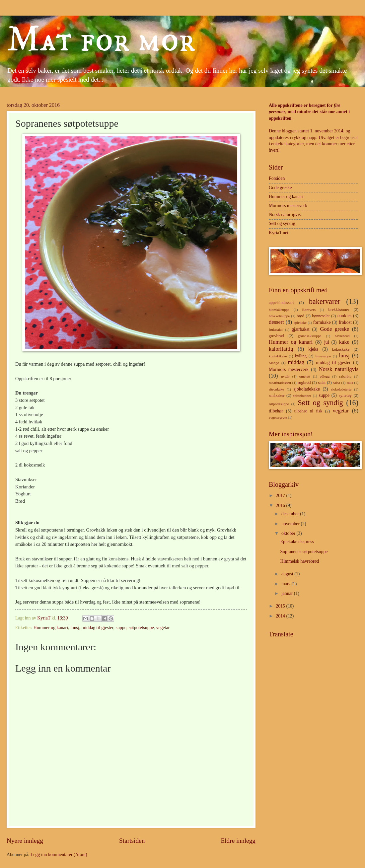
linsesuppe (323, 356)
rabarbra (345, 376)
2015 (281, 606)
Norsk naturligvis (285, 215)
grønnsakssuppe (310, 336)
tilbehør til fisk (308, 411)
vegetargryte (278, 417)
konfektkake (278, 356)
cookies (344, 316)
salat (322, 383)
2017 (281, 496)
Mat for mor (101, 40)
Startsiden (132, 841)
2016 (281, 506)
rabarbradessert (280, 383)
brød (300, 316)
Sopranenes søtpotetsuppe (304, 552)
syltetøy (345, 396)
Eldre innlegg (238, 841)
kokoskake (341, 349)
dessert (276, 322)
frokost (345, 322)
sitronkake (276, 389)
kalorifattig (281, 349)
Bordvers (309, 310)
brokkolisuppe (279, 316)
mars (286, 584)
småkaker (277, 396)
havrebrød (342, 336)
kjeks (313, 349)
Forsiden (277, 178)
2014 (281, 616)
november (291, 524)
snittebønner (302, 396)
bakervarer (325, 301)
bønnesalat (321, 316)
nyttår (285, 376)
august (288, 574)
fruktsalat (276, 329)
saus (350, 383)
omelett (305, 376)
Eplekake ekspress (297, 542)
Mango (274, 363)
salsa (336, 383)
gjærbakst (301, 329)
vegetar (163, 628)
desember (291, 514)
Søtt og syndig (282, 223)
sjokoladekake (307, 389)
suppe (121, 628)
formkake (322, 322)
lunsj (75, 628)
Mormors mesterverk (288, 206)
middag (296, 362)
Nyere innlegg (25, 841)
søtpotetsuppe (141, 628)
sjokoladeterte (341, 389)
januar (288, 593)
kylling (301, 356)
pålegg (325, 376)
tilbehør (276, 411)
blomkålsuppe (279, 310)
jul (327, 342)
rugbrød (304, 383)
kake (344, 342)
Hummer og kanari (51, 628)
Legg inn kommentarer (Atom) (59, 855)
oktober (289, 533)
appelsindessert (281, 303)
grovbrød (276, 336)
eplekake (300, 323)
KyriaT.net (279, 233)
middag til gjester (98, 628)
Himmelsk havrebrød (299, 561)
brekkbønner (339, 310)
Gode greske (280, 188)
